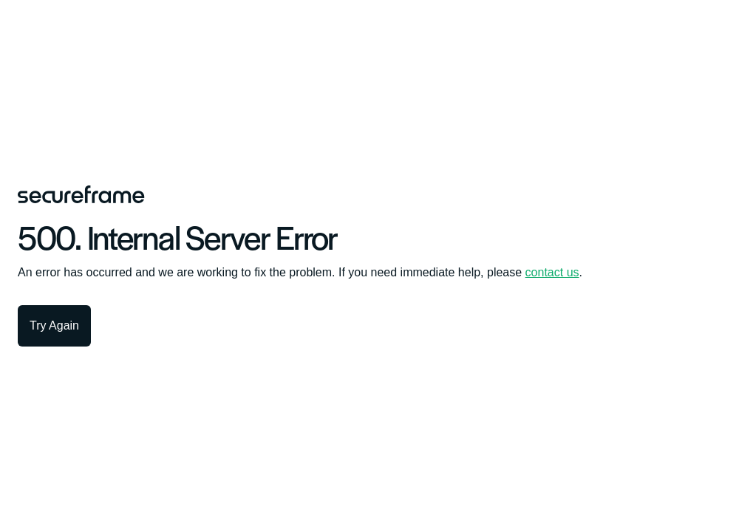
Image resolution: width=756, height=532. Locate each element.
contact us (552, 272)
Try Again (54, 325)
